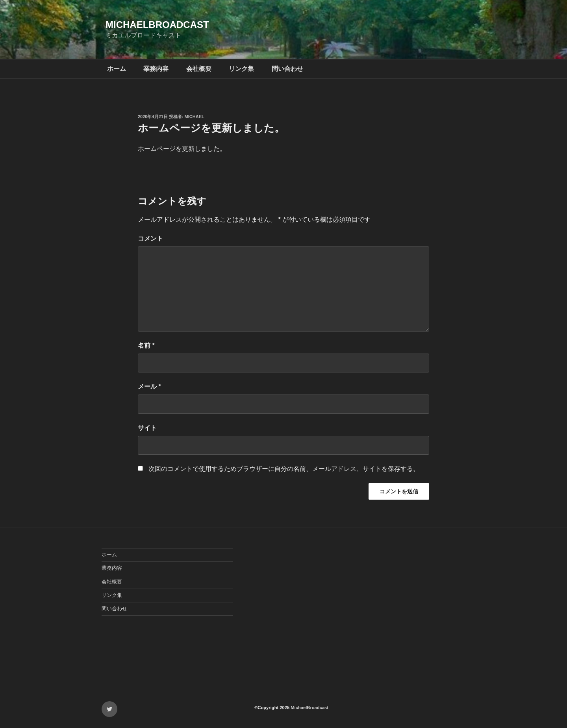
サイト (147, 428)
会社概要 (199, 69)
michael (195, 117)
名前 (146, 345)
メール (149, 386)
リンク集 (241, 69)
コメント (150, 238)
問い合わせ (287, 69)
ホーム (117, 69)
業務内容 (156, 69)
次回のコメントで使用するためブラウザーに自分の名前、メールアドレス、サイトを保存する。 (284, 469)
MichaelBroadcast (157, 25)
